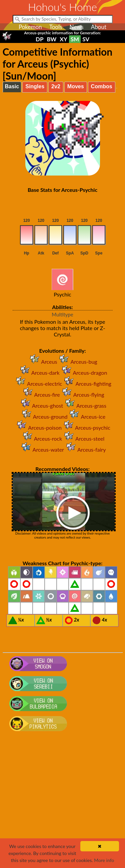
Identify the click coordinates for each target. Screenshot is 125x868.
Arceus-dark (39, 373)
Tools (56, 27)
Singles (35, 86)
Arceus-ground (44, 417)
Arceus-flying (82, 395)
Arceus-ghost (41, 406)
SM (75, 39)
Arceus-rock (41, 438)
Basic (12, 86)
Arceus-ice (86, 417)
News (76, 27)
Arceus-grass (85, 406)
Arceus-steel (83, 438)
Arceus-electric (38, 384)
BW (51, 39)
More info (104, 860)
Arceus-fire (40, 395)
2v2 (56, 86)
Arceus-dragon (83, 373)
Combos (102, 86)
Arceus (42, 362)
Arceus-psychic (86, 428)
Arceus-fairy (85, 449)
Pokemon (30, 27)
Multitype (62, 314)
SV (86, 39)
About (99, 27)
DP (39, 39)
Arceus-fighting (86, 384)
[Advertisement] (62, 803)
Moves (76, 86)
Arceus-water (42, 449)
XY (63, 39)
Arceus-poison (38, 428)
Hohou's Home (62, 7)
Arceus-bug (77, 362)
